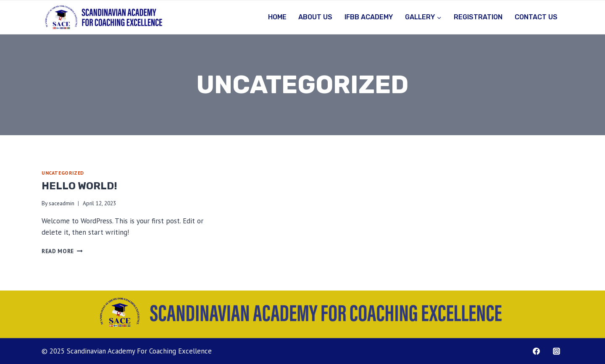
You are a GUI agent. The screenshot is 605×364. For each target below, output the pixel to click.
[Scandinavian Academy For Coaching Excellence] (104, 17)
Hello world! (79, 186)
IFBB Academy (369, 17)
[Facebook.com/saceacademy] (536, 351)
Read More (62, 251)
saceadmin (62, 203)
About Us (315, 17)
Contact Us (536, 17)
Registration (478, 17)
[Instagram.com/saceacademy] (556, 351)
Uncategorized (63, 173)
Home (277, 17)
